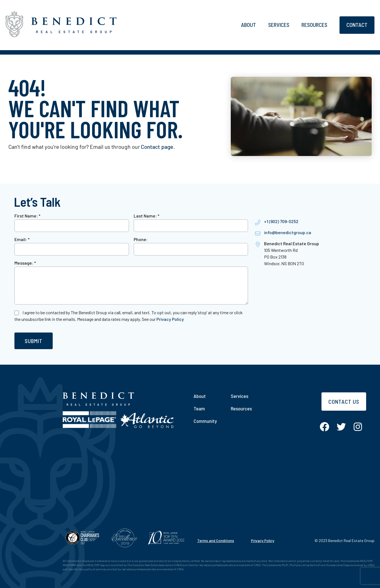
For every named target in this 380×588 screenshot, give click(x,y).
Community (205, 421)
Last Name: (147, 216)
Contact (357, 25)
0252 (294, 221)
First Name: (27, 216)
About (249, 25)
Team (199, 408)
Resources (314, 25)
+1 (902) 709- (276, 221)
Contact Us (344, 402)
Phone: (141, 239)
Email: (22, 239)
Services (279, 25)
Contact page (157, 147)
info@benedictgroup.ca (288, 232)
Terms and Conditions (216, 540)
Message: (25, 263)
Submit (34, 341)
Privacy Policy (170, 319)
